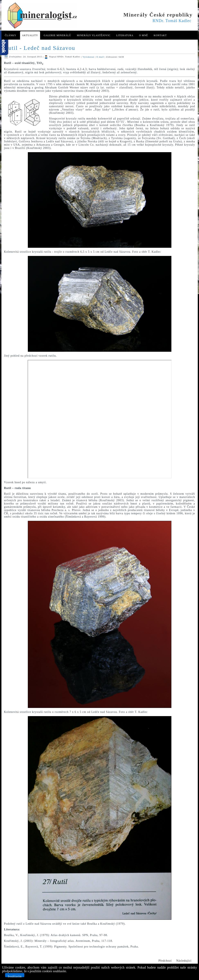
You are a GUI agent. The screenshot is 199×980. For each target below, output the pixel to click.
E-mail (101, 57)
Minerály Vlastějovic (93, 35)
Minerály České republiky (158, 15)
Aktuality (30, 35)
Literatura (125, 35)
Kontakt (160, 35)
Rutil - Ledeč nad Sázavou (40, 48)
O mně (143, 35)
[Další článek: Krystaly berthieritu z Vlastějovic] (184, 961)
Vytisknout (89, 57)
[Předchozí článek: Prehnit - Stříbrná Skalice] (165, 961)
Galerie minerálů (57, 35)
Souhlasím (15, 976)
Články (11, 35)
